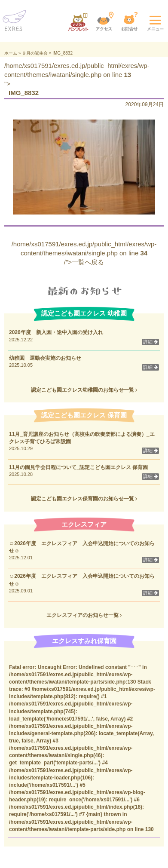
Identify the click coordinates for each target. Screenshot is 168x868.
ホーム (11, 53)
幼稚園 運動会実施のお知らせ (45, 358)
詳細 (150, 342)
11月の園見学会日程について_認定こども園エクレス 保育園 (81, 467)
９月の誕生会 (35, 53)
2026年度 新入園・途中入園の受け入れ (56, 332)
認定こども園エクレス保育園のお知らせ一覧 (84, 499)
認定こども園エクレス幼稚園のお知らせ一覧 (84, 390)
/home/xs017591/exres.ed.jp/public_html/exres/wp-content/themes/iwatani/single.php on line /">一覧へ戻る (84, 253)
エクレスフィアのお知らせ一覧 (84, 615)
